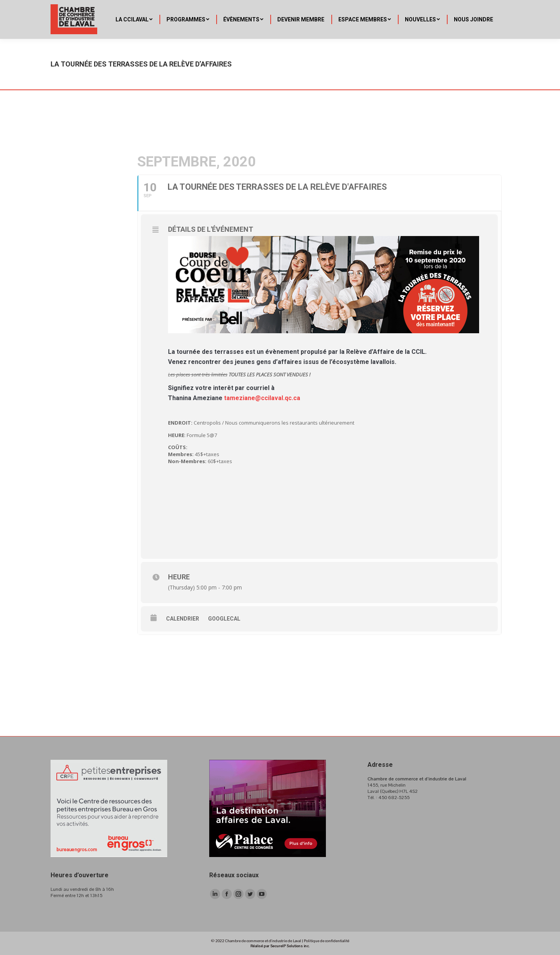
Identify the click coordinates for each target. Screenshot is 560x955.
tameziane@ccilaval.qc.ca (262, 398)
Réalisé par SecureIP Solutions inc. (280, 946)
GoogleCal (224, 619)
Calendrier (183, 619)
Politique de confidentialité (326, 941)
